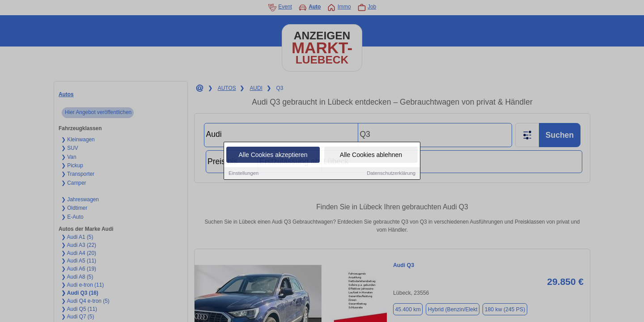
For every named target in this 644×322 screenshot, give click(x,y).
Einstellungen (244, 174)
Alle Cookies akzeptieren (273, 155)
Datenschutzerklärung (391, 174)
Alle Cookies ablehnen (371, 155)
